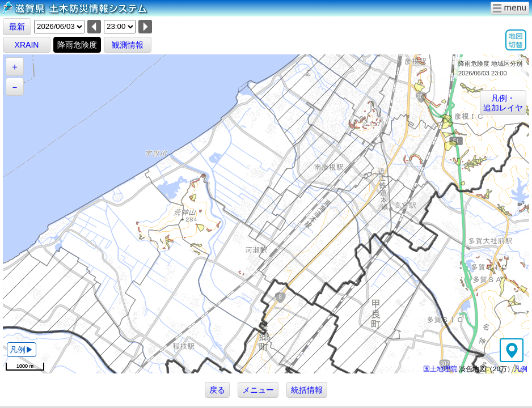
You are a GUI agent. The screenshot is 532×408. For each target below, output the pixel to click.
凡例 (521, 369)
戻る (217, 390)
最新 (17, 27)
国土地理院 (440, 369)
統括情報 (307, 390)
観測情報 (128, 45)
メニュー (258, 390)
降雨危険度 (77, 45)
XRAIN (27, 45)
